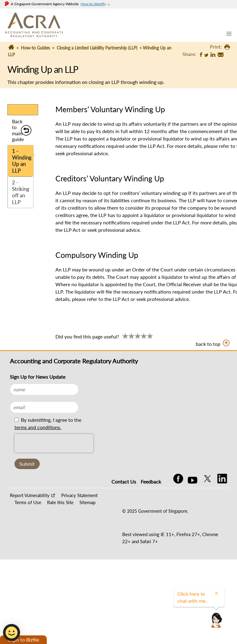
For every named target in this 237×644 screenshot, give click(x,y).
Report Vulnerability (30, 495)
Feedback (151, 482)
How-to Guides (35, 48)
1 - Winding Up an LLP (22, 161)
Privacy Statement (79, 495)
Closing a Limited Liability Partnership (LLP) (97, 48)
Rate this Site (60, 502)
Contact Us (124, 482)
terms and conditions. (38, 427)
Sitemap (87, 502)
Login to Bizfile (23, 640)
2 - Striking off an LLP (21, 192)
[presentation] (54, 443)
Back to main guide (18, 130)
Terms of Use (28, 502)
